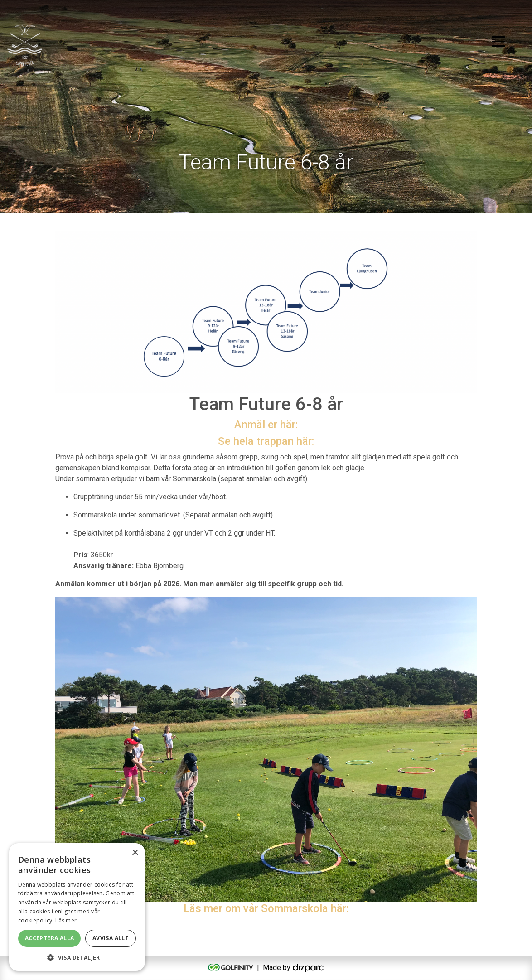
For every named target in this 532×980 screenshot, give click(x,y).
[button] (77, 957)
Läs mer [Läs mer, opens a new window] (66, 920)
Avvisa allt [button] (111, 938)
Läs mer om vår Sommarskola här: (266, 908)
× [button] (135, 853)
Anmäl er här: (266, 425)
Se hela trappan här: (266, 441)
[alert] (77, 907)
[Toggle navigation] (498, 41)
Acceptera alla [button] (50, 938)
